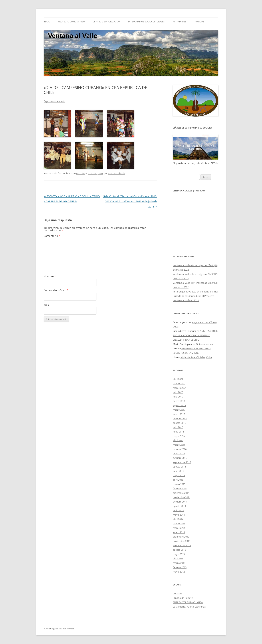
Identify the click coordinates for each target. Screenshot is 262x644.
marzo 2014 (179, 523)
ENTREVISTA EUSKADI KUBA (188, 602)
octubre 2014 (180, 502)
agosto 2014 (179, 506)
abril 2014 (178, 519)
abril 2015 (178, 480)
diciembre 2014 (181, 493)
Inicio (47, 22)
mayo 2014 (179, 515)
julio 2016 (178, 427)
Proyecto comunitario (71, 22)
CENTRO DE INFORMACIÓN (107, 22)
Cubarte (177, 593)
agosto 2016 (179, 423)
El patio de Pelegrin (183, 598)
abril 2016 (178, 440)
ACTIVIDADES (180, 22)
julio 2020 (178, 392)
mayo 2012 (179, 572)
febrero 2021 (180, 388)
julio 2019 (178, 397)
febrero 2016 (180, 449)
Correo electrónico (56, 290)
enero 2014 (179, 532)
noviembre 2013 (182, 541)
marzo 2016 (179, 445)
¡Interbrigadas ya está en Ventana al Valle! (195, 292)
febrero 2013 (180, 567)
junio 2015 (178, 471)
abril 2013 (178, 558)
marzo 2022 (179, 383)
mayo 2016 (179, 436)
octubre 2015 (180, 458)
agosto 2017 (179, 405)
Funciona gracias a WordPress (59, 629)
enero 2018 (179, 401)
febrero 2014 (180, 528)
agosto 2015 (179, 467)
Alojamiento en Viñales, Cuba (196, 357)
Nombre (50, 276)
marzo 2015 (179, 484)
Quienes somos (204, 344)
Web (46, 305)
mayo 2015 (179, 475)
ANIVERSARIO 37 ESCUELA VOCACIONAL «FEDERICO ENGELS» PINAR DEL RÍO (195, 335)
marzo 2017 (179, 410)
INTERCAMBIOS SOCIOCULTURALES (146, 22)
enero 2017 (179, 414)
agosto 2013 (179, 550)
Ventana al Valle (117, 173)
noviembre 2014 (182, 497)
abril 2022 (178, 379)
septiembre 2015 (182, 462)
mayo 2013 (179, 554)
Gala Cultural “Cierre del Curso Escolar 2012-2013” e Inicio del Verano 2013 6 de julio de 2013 (130, 201)
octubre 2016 (180, 418)
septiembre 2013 (182, 545)
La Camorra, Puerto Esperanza (189, 607)
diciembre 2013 (181, 537)
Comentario (52, 236)
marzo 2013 (179, 563)
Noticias (81, 173)
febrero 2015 (180, 488)
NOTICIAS (199, 22)
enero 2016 (179, 453)
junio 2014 (178, 510)
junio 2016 (178, 432)
